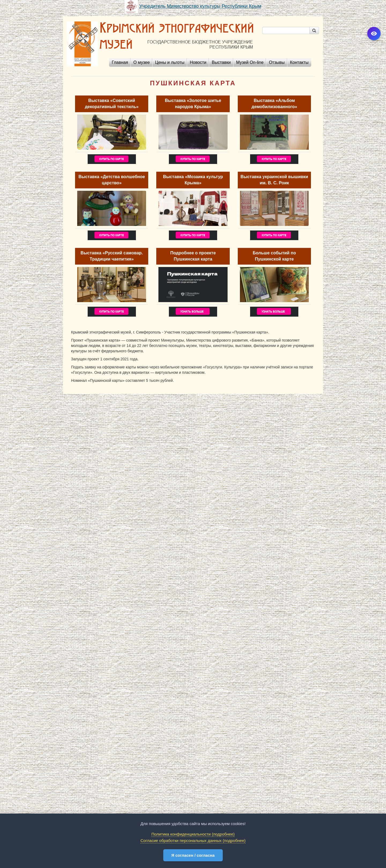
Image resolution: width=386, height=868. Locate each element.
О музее (142, 62)
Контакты (299, 62)
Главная (120, 62)
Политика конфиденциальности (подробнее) (193, 834)
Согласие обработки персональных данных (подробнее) (193, 840)
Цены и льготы (170, 62)
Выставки (221, 62)
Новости (198, 62)
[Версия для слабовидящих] (374, 34)
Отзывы (277, 62)
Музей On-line (250, 62)
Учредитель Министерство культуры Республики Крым (200, 6)
